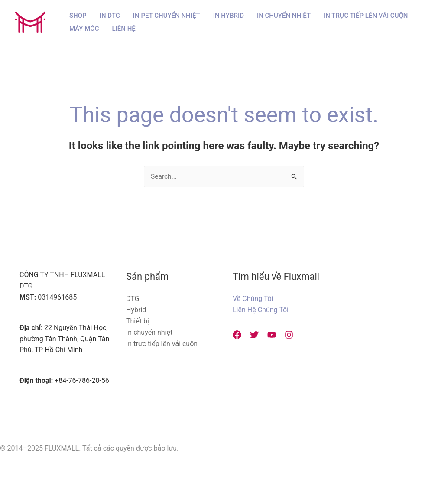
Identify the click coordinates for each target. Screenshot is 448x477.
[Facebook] (237, 335)
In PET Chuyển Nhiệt (167, 16)
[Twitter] (252, 335)
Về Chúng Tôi (253, 299)
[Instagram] (282, 335)
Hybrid (136, 310)
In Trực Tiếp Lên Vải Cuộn (366, 16)
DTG (133, 299)
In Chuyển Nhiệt (284, 16)
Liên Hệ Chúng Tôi (261, 310)
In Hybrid (229, 16)
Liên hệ (124, 29)
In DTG (110, 16)
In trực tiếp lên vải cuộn (162, 344)
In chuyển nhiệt (149, 332)
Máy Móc (84, 29)
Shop (78, 16)
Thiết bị (138, 321)
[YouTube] (267, 335)
